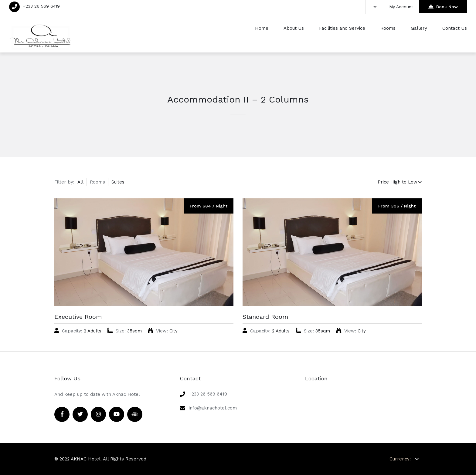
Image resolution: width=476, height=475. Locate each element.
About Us (294, 28)
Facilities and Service (342, 28)
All (80, 182)
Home (262, 28)
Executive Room (78, 317)
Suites (118, 182)
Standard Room (265, 317)
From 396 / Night (397, 206)
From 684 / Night (209, 206)
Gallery (419, 28)
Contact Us (455, 28)
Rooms (388, 28)
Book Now (443, 7)
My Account (401, 7)
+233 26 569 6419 (41, 6)
